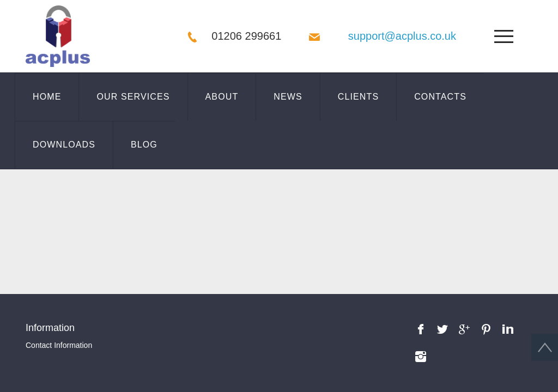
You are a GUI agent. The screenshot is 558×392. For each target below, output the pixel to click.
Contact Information (59, 240)
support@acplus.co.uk (402, 36)
